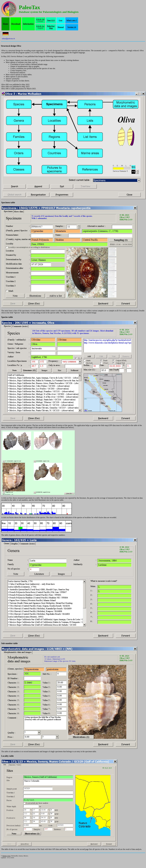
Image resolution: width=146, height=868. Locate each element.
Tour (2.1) (51, 20)
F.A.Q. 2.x (40, 26)
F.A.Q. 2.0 (40, 19)
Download (16, 24)
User (61, 20)
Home (6, 24)
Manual (61, 27)
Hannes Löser (6, 856)
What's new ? (72, 20)
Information (28, 24)
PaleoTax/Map (51, 27)
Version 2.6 (72, 27)
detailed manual (62, 53)
